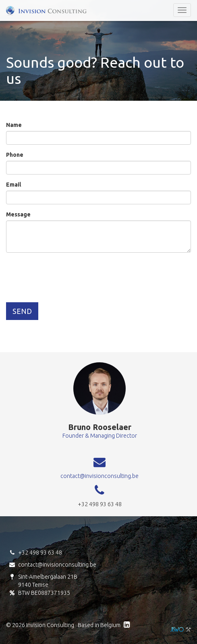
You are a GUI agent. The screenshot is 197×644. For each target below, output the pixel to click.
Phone (15, 155)
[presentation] (67, 274)
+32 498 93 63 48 (40, 553)
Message (18, 214)
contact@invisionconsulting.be (100, 476)
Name (14, 125)
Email (13, 185)
